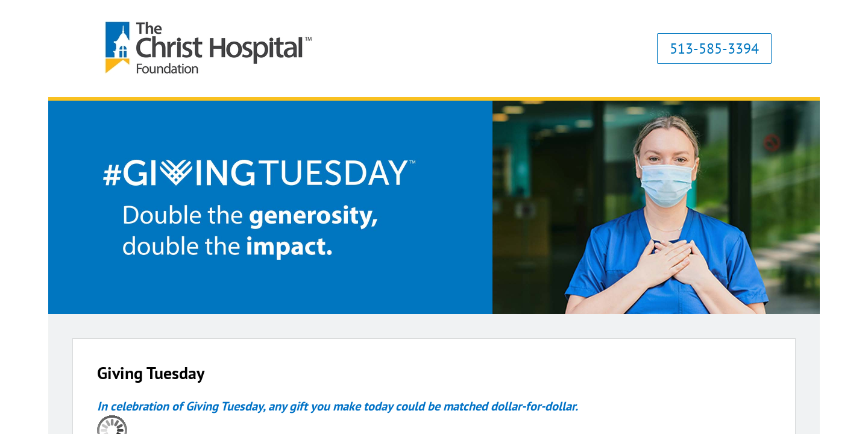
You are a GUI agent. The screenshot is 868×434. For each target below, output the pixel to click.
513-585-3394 (714, 49)
